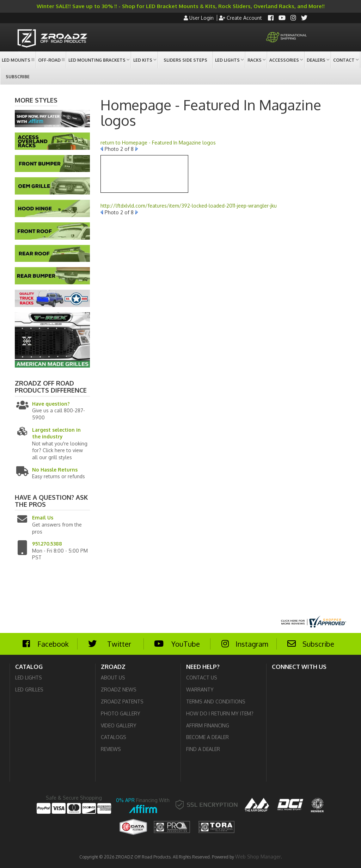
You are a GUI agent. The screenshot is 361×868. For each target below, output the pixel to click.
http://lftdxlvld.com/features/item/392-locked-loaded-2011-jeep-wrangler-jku (189, 206)
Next (137, 149)
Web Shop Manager (258, 857)
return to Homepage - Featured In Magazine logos (158, 143)
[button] (18, 60)
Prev (102, 149)
